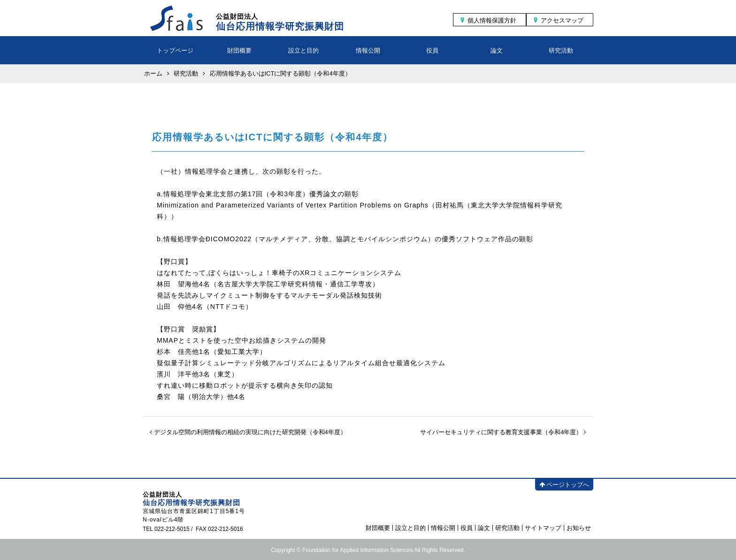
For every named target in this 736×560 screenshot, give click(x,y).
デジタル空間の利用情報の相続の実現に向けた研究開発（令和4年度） (248, 432)
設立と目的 (303, 50)
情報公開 (368, 50)
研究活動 (561, 50)
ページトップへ (564, 485)
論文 (497, 50)
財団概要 (239, 50)
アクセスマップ (562, 20)
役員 (432, 50)
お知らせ (579, 528)
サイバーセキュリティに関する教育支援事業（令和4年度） (503, 432)
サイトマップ (543, 528)
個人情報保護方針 (492, 20)
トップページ (175, 50)
